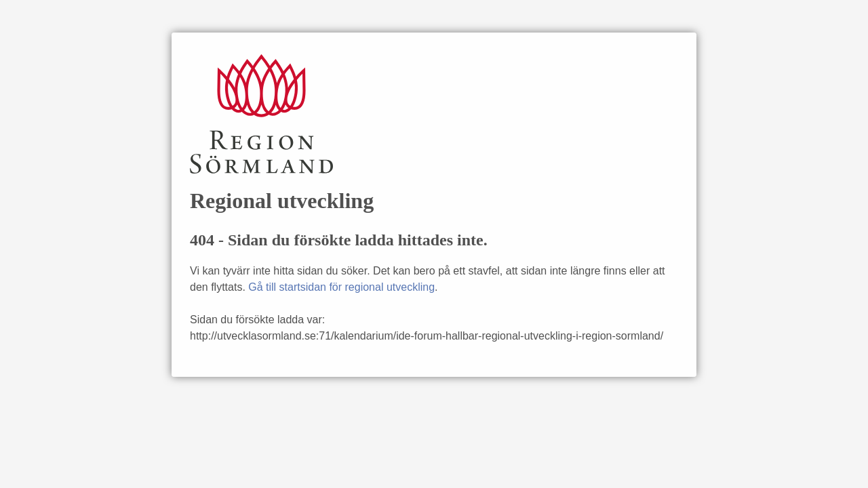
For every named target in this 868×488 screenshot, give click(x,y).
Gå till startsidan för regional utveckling (341, 287)
